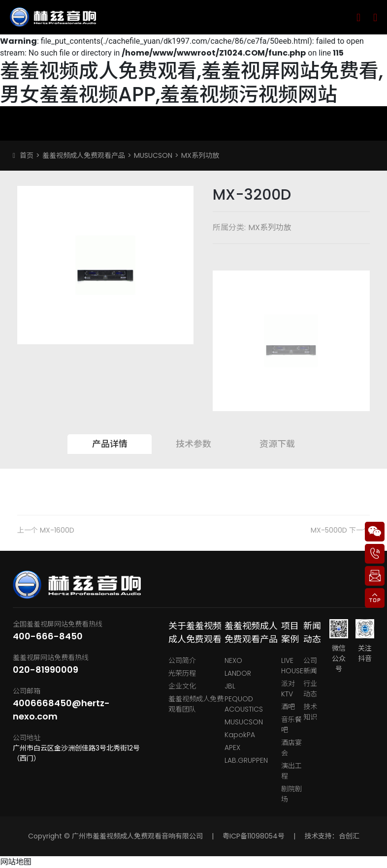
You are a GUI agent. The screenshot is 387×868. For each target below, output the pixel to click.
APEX (232, 748)
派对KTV (288, 689)
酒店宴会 (291, 748)
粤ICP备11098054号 (254, 836)
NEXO (233, 660)
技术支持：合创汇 (332, 836)
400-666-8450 (48, 636)
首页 (27, 155)
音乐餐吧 (291, 725)
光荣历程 (182, 673)
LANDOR (238, 673)
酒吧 (288, 707)
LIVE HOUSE (292, 666)
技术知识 (310, 712)
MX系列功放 (200, 155)
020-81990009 (46, 670)
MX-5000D (329, 530)
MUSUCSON (153, 155)
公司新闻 (310, 666)
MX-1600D (57, 530)
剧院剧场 (291, 794)
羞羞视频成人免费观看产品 (84, 155)
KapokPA (240, 735)
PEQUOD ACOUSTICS (244, 704)
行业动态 (310, 689)
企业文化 (182, 686)
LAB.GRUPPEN (246, 760)
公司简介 (182, 660)
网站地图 (16, 862)
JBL (230, 686)
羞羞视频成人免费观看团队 (196, 704)
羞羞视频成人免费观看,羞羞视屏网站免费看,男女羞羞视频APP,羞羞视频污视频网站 (192, 83)
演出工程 (291, 771)
